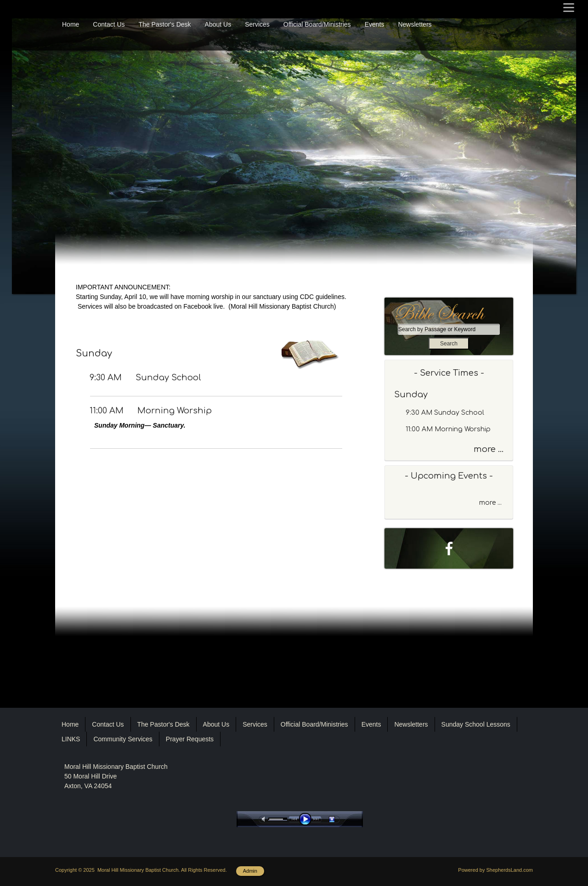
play (307, 819)
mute (265, 819)
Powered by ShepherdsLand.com (495, 870)
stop (340, 819)
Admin (250, 871)
